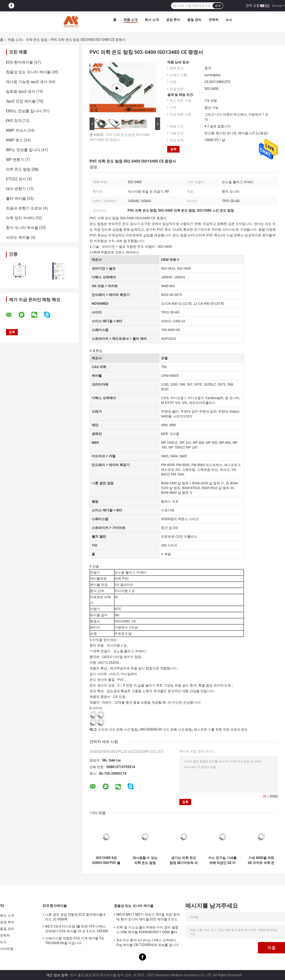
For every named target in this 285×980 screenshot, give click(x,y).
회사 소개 (152, 20)
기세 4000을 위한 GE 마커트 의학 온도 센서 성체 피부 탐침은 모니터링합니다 (261, 860)
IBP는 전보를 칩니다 (23, 150)
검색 (218, 6)
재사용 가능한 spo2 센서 (27, 82)
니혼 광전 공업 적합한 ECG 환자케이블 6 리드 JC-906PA (75, 917)
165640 (167, 277)
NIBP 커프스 (16, 130)
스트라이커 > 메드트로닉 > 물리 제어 (119, 339)
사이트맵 (7, 949)
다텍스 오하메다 (104, 277)
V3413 (166, 321)
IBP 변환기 (15, 160)
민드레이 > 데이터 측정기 (111, 295)
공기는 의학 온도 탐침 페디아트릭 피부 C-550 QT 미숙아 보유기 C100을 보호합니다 (184, 860)
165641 (180, 277)
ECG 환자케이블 (19, 62)
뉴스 (229, 20)
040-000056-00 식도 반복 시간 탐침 (166, 729)
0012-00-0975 (171, 295)
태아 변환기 (16, 189)
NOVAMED (100, 303)
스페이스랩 (100, 330)
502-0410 (168, 268)
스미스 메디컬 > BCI (107, 321)
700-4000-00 (170, 330)
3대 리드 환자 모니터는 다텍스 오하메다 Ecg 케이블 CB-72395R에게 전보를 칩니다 (148, 943)
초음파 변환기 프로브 (24, 208)
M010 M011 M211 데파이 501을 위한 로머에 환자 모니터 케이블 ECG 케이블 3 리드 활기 (148, 918)
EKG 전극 (14, 121)
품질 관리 (194, 20)
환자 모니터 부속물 (22, 228)
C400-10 (179, 321)
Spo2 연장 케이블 (21, 101)
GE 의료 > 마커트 (105, 286)
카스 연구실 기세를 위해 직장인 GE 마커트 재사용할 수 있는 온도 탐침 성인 (222, 860)
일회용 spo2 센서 (21, 91)
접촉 (173, 149)
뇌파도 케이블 (18, 237)
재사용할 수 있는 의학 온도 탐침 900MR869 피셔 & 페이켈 (145, 860)
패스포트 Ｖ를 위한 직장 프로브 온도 (221, 729)
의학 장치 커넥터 (20, 218)
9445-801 (168, 286)
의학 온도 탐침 (37, 40)
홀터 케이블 (16, 198)
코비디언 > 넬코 (104, 268)
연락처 (214, 20)
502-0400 (184, 268)
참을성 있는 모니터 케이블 (28, 72)
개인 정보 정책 (57, 975)
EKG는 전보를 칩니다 (24, 111)
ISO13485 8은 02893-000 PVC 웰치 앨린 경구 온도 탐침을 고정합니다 (106, 860)
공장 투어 (173, 20)
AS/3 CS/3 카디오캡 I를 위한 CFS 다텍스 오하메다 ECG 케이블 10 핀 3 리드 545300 (77, 929)
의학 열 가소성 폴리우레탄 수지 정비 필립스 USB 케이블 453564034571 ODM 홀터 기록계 (147, 930)
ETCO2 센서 (16, 179)
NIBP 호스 (14, 140)
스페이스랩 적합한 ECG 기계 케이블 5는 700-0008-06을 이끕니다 (75, 941)
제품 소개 (131, 20)
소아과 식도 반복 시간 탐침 (118, 729)
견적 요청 (253, 5)
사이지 (97, 312)
